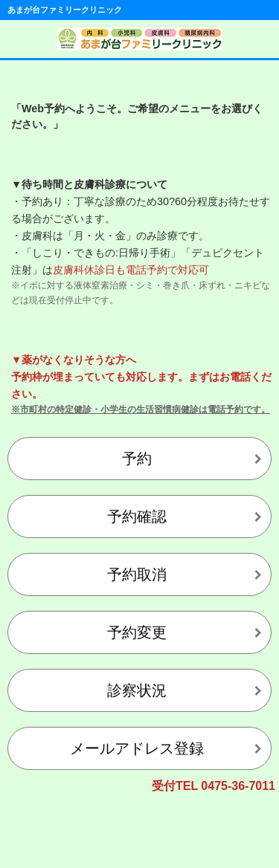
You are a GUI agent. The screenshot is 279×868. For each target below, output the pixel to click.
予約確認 (137, 516)
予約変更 (137, 632)
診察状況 (137, 690)
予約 (137, 459)
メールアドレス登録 (137, 748)
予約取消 (137, 574)
